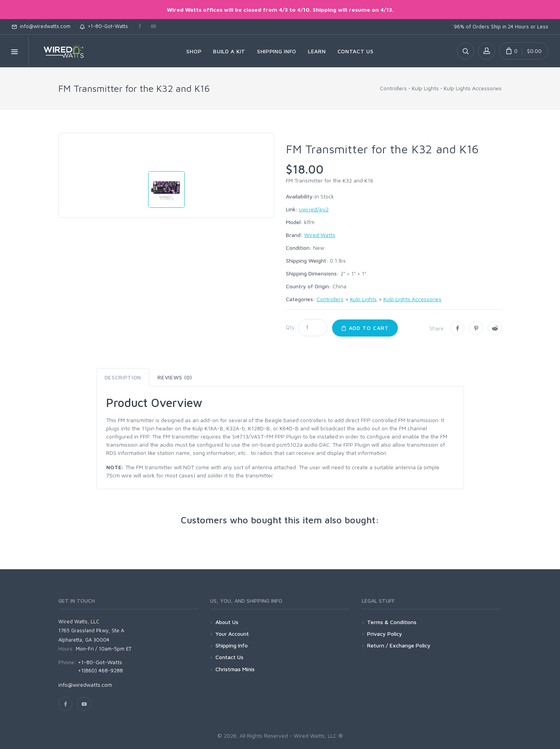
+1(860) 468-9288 (100, 670)
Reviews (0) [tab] (175, 377)
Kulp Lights (425, 88)
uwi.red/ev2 (314, 209)
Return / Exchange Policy (399, 645)
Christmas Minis (235, 669)
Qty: (291, 327)
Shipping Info (232, 645)
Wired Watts (320, 235)
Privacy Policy (385, 634)
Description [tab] (123, 377)
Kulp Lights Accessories (473, 88)
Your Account (232, 634)
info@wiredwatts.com (41, 26)
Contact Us (229, 657)
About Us (227, 622)
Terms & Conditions (392, 622)
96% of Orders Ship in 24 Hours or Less (500, 26)
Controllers (393, 88)
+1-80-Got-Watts (104, 26)
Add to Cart (365, 328)
